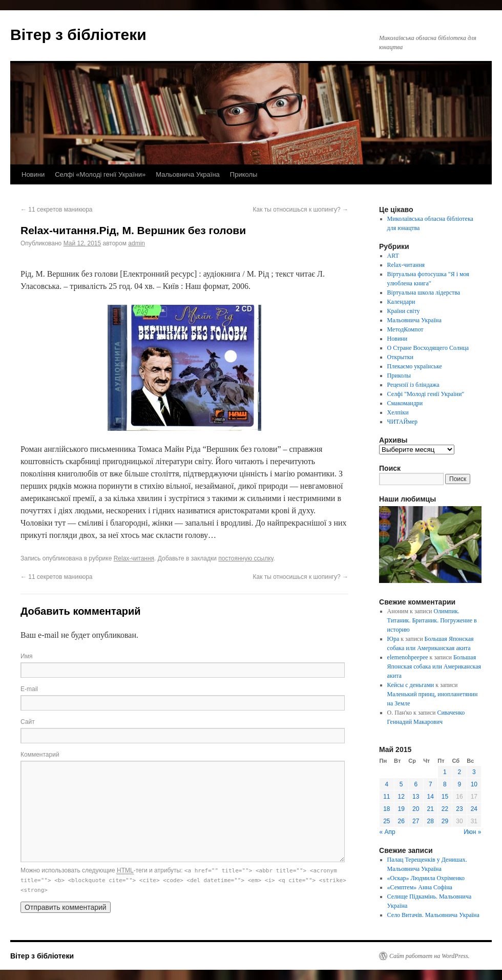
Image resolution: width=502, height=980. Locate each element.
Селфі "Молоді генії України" (426, 394)
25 (386, 821)
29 (445, 821)
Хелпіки (398, 412)
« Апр (388, 832)
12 (401, 797)
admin (137, 243)
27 (416, 821)
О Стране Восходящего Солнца (428, 348)
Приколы (244, 174)
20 (416, 809)
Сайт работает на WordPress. (430, 956)
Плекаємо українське (415, 366)
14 (431, 797)
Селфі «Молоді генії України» (100, 174)
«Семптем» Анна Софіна (420, 887)
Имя (26, 656)
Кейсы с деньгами (411, 685)
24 (474, 809)
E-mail (29, 689)
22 (445, 809)
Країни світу (404, 311)
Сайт (28, 722)
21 (431, 809)
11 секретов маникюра (56, 210)
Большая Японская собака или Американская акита (434, 666)
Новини (33, 174)
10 (474, 784)
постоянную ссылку (246, 558)
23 (459, 809)
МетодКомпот (405, 329)
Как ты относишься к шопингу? (301, 210)
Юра (393, 639)
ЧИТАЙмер (402, 422)
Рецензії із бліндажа (413, 385)
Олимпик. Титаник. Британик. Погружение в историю (432, 620)
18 (386, 809)
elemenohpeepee (408, 657)
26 (401, 821)
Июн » (472, 832)
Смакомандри (405, 403)
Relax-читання (134, 558)
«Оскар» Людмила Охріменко (426, 878)
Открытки (400, 357)
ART (393, 256)
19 (401, 809)
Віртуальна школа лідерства (424, 293)
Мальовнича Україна (188, 174)
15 (445, 797)
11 (386, 797)
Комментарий (40, 755)
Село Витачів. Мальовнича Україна (433, 915)
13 (416, 797)
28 (431, 821)
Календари (401, 302)
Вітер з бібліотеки (78, 35)
